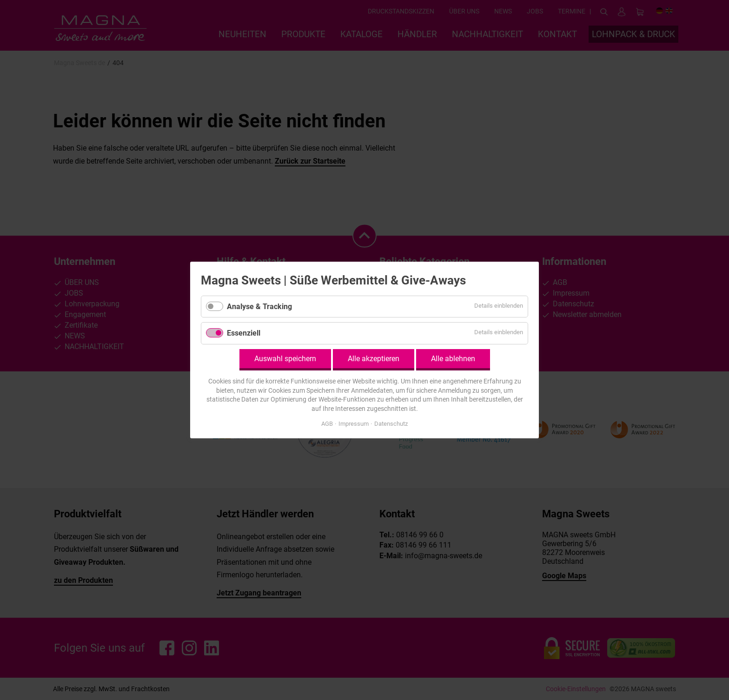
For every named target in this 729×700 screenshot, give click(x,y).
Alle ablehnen (453, 359)
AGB (327, 424)
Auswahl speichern (285, 359)
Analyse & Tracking (259, 307)
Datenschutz (391, 424)
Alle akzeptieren (374, 359)
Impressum (354, 424)
